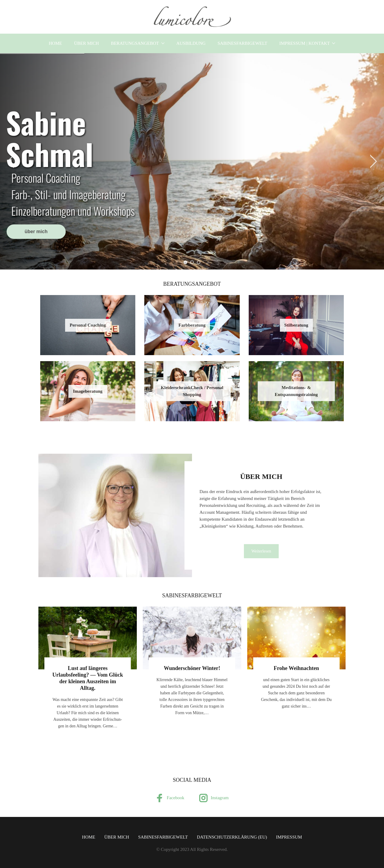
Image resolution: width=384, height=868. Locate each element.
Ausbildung (191, 43)
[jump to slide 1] (185, 262)
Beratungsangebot (135, 43)
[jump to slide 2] (192, 262)
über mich (87, 43)
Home (55, 43)
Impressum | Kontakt (305, 43)
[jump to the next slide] (373, 161)
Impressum (289, 837)
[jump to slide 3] (199, 262)
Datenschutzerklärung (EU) (232, 837)
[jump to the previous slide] (10, 161)
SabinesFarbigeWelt (242, 43)
